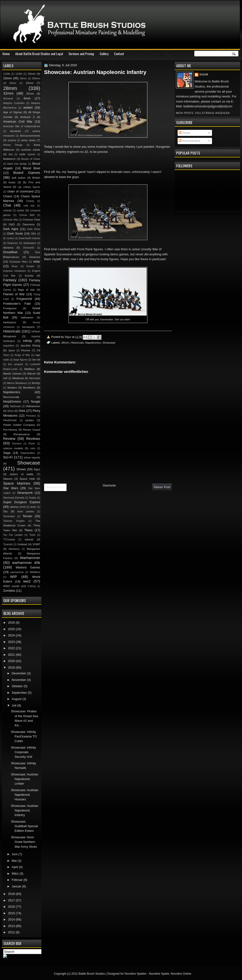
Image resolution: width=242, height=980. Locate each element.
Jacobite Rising (30, 346)
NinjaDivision (12, 402)
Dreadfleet (10, 252)
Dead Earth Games (30, 238)
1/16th (19, 74)
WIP (13, 577)
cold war (29, 206)
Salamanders (28, 453)
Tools (32, 535)
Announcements (30, 136)
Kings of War (22, 355)
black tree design (17, 164)
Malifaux (29, 369)
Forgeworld (24, 299)
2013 (12, 926)
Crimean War (11, 220)
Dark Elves (34, 229)
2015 (12, 913)
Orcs (10, 411)
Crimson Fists (31, 220)
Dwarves (35, 257)
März (15, 873)
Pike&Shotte (10, 420)
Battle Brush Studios (92, 974)
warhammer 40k (26, 563)
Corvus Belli (27, 215)
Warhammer (30, 558)
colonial (7, 210)
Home (6, 54)
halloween (27, 317)
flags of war (26, 290)
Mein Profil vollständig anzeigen (203, 113)
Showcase (109, 343)
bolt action (19, 178)
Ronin (32, 444)
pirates (30, 420)
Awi (10, 154)
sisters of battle (22, 474)
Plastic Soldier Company (19, 425)
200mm (36, 78)
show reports (32, 457)
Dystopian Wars (19, 262)
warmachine (17, 572)
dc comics (9, 238)
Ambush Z (27, 117)
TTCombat (9, 540)
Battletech (9, 159)
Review (9, 438)
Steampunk (25, 493)
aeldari (28, 107)
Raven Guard (32, 430)
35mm (30, 94)
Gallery (104, 54)
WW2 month (11, 586)
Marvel (31, 374)
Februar (18, 880)
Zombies (9, 591)
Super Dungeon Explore (22, 502)
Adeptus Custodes (14, 103)
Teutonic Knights (14, 521)
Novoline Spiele (159, 974)
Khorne (26, 350)
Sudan (33, 498)
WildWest (35, 572)
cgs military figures (29, 187)
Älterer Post (162, 487)
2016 (12, 907)
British (36, 178)
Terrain (27, 516)
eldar (37, 262)
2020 (12, 661)
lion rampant (16, 364)
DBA (34, 234)
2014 (12, 919)
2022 (12, 648)
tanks (33, 507)
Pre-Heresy (10, 430)
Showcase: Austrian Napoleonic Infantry (25, 811)
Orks (22, 411)
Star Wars (11, 488)
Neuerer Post (55, 487)
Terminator (9, 516)
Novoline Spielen (136, 974)
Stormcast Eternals (14, 498)
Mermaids (35, 378)
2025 (12, 629)
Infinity (27, 341)
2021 (12, 655)
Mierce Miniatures (17, 383)
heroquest (28, 327)
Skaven (8, 479)
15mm (8, 78)
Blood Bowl (32, 168)
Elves (15, 266)
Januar (17, 886)
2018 (12, 894)
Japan (12, 350)
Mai (15, 861)
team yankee (26, 512)
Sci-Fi (8, 457)
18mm (23, 78)
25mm (30, 83)
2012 (12, 932)
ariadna (12, 140)
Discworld (29, 248)
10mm (32, 74)
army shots (28, 140)
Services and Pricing (81, 54)
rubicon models (13, 448)
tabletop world (18, 507)
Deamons (13, 243)
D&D (12, 224)
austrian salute (31, 150)
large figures (20, 360)
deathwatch (30, 243)
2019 (12, 667)
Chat (7, 205)
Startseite (109, 485)
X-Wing (32, 586)
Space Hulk (27, 479)
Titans (28, 530)
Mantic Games (12, 374)
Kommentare (189, 141)
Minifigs (36, 383)
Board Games (27, 173)
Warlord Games (28, 567)
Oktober (18, 686)
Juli (14, 705)
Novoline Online (181, 974)
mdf (5, 378)
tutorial (29, 539)
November (19, 680)
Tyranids (8, 544)
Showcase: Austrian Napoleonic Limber (25, 779)
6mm (27, 98)
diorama (8, 248)
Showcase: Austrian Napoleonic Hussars (25, 795)
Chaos (8, 196)
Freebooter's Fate (17, 304)
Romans (17, 444)
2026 (12, 623)
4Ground (8, 99)
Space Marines (17, 483)
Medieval (18, 378)
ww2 (27, 581)
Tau (5, 511)
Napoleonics (93, 343)
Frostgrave (10, 308)
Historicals (77, 343)
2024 (12, 635)
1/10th (7, 74)
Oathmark (15, 406)
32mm (8, 93)
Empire (30, 266)
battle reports (27, 154)
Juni (15, 854)
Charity (30, 201)
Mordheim (29, 388)
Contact (119, 54)
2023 (12, 642)
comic (21, 210)
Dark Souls (15, 233)
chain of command (20, 191)
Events (29, 276)
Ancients (15, 131)
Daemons (29, 224)
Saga (7, 453)
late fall (36, 360)
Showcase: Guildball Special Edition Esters (24, 826)
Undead (22, 544)
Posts (184, 133)
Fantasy (10, 280)
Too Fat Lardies (13, 535)
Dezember (19, 673)
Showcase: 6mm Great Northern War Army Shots (24, 842)
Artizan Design (13, 145)
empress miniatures (14, 271)
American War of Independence (22, 126)
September (20, 693)
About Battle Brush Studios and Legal (39, 54)
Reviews (33, 438)
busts (12, 182)
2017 (12, 900)
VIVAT (36, 544)
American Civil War (18, 122)
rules (33, 448)
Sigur (204, 75)
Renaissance (22, 434)
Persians (31, 416)
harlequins (10, 322)
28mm (65, 343)
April (15, 867)
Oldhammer (33, 406)
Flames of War (14, 294)
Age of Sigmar (13, 112)
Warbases (14, 549)
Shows (21, 469)
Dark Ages (11, 229)
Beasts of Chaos (31, 159)
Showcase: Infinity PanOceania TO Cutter (24, 737)
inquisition (9, 346)
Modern (12, 388)
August (17, 699)
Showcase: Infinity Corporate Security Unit (23, 752)
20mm (13, 83)
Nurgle (36, 402)
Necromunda (11, 397)
